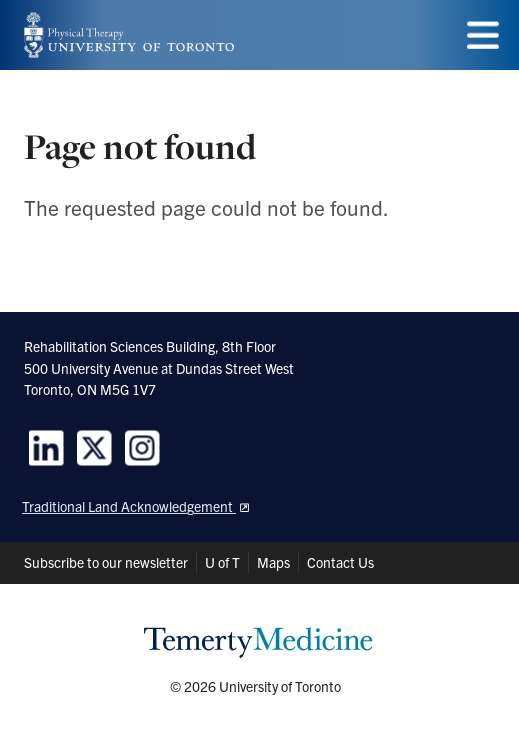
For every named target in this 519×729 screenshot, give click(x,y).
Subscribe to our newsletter (106, 562)
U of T (222, 562)
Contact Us (340, 562)
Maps (273, 562)
